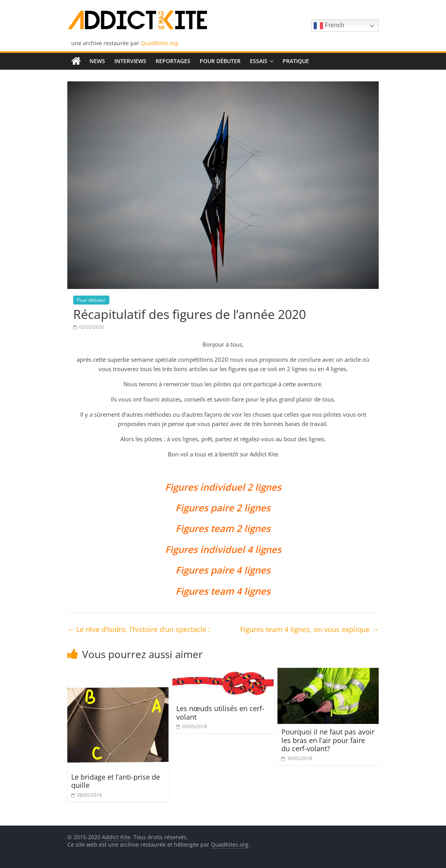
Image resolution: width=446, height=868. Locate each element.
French (329, 26)
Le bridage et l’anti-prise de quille (116, 781)
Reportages (173, 61)
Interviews (130, 61)
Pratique (296, 61)
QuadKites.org (160, 43)
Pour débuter (220, 61)
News (97, 61)
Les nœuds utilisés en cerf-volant (220, 713)
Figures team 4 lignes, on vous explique (309, 629)
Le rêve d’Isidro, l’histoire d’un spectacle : (139, 629)
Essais (259, 61)
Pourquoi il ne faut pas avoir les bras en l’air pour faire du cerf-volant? (328, 740)
